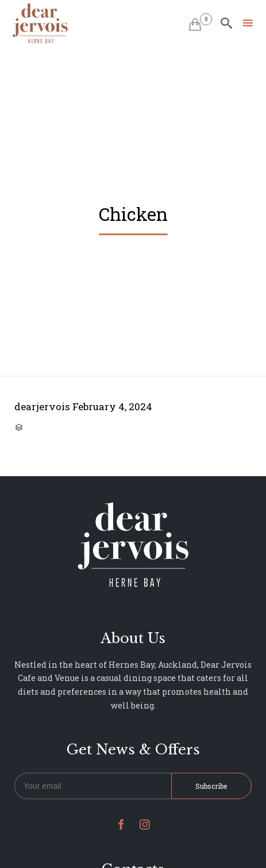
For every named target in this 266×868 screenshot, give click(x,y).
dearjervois (42, 406)
